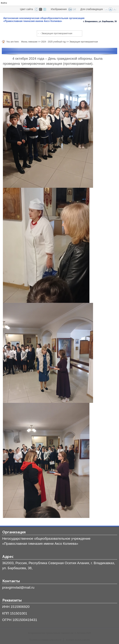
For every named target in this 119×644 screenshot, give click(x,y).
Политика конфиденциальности (45, 640)
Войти (4, 3)
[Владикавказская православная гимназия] (59, 20)
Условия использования (78, 640)
